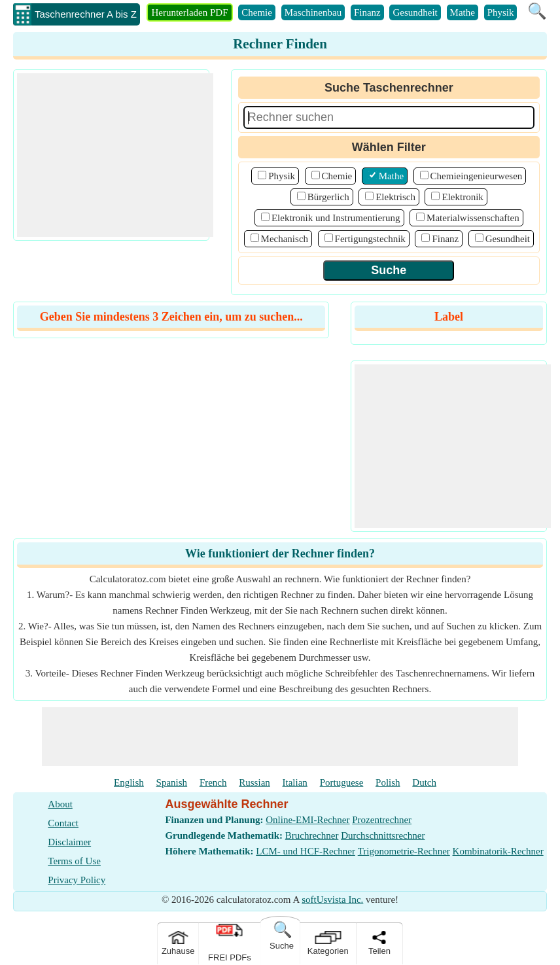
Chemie (257, 12)
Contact (63, 823)
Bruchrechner (312, 835)
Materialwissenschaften (473, 218)
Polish (388, 782)
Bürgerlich (328, 197)
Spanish (172, 782)
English (129, 782)
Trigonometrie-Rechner (404, 851)
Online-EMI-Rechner (307, 820)
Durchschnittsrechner (383, 835)
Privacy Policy (77, 880)
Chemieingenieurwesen (477, 176)
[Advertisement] (115, 155)
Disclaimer (69, 842)
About (60, 804)
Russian (254, 782)
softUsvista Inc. (332, 900)
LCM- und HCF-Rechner (306, 851)
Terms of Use (74, 861)
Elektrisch (395, 197)
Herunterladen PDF (189, 12)
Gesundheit (415, 12)
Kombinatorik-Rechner (498, 851)
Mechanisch (285, 239)
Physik (501, 12)
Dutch (424, 782)
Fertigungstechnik (370, 239)
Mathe (463, 12)
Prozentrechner (382, 820)
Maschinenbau (313, 12)
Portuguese (342, 782)
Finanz (367, 12)
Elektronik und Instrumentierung (336, 218)
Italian (295, 782)
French (213, 782)
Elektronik (462, 197)
